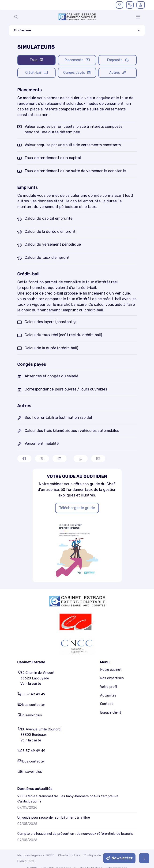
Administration (117, 843)
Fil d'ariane (31, 30)
